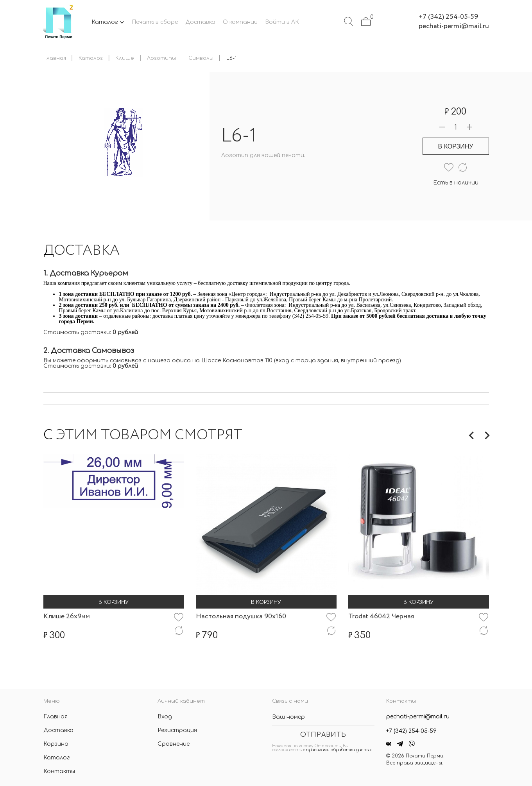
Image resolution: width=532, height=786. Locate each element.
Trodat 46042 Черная (381, 616)
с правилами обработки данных (337, 750)
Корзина (56, 744)
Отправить (323, 735)
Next (487, 435)
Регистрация (177, 730)
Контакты (59, 771)
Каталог (57, 758)
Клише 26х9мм (67, 616)
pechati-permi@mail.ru (454, 26)
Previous (471, 435)
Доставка (58, 730)
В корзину (456, 146)
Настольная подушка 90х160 (241, 616)
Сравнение (174, 744)
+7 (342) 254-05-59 (448, 17)
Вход (165, 717)
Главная (56, 717)
